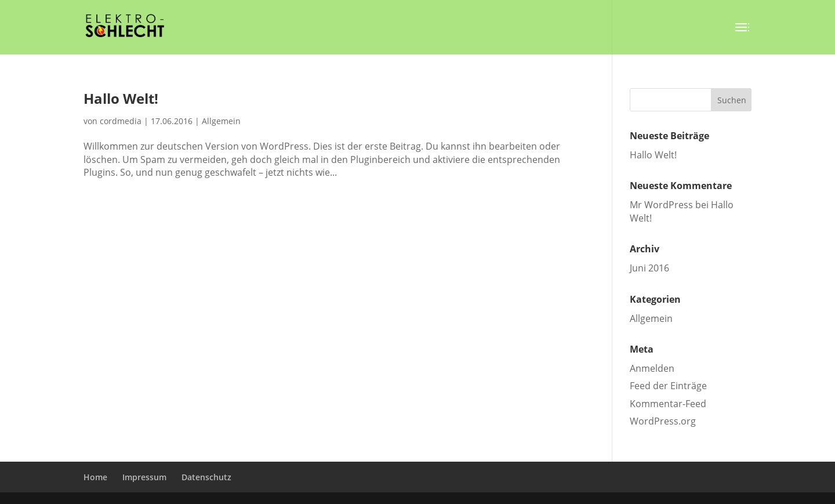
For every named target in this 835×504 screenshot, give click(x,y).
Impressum (144, 477)
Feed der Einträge (668, 386)
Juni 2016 (649, 268)
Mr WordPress (661, 205)
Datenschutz (206, 477)
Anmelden (652, 368)
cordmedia (121, 121)
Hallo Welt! (121, 98)
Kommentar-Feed (668, 404)
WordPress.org (663, 421)
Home (95, 477)
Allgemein (221, 121)
